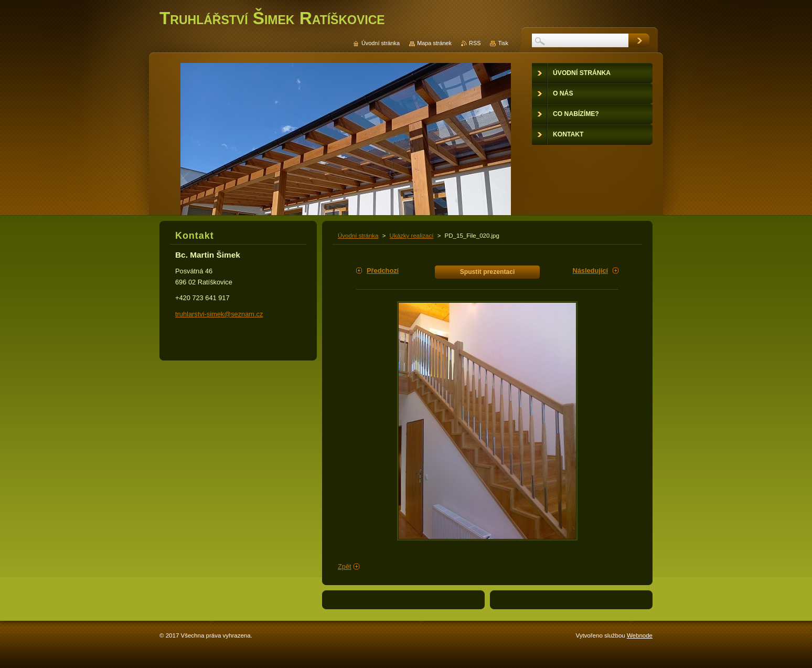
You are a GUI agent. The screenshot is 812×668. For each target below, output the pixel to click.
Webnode (640, 635)
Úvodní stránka (358, 236)
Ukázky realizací (412, 236)
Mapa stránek (434, 43)
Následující (590, 271)
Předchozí (383, 271)
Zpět (345, 566)
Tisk (503, 43)
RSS (475, 43)
